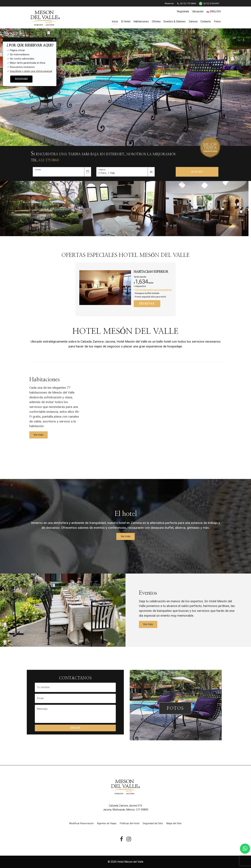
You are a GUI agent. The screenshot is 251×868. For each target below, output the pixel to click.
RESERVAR (147, 304)
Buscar (197, 172)
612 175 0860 (49, 160)
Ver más (38, 435)
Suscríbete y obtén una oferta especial (31, 71)
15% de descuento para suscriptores (153, 290)
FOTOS (175, 708)
